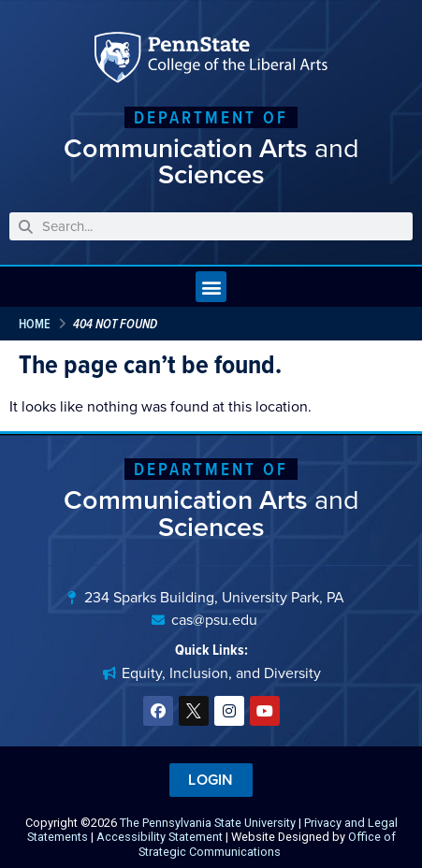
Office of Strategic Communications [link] (267, 844)
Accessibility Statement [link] (160, 837)
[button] (211, 287)
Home (35, 324)
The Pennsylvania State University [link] (208, 823)
